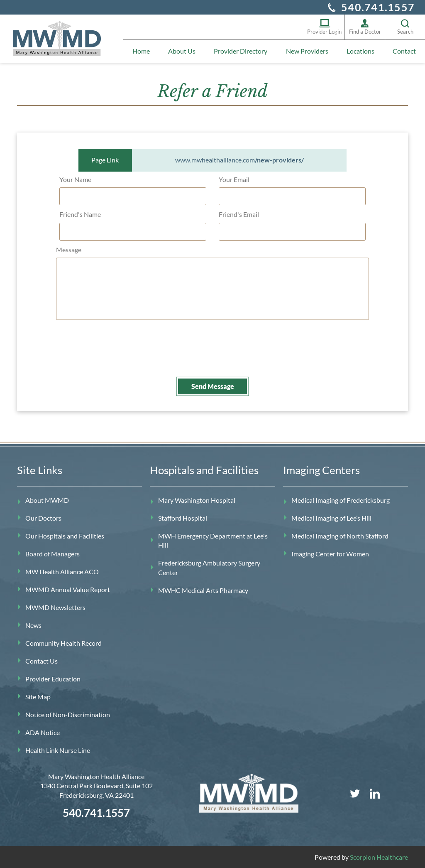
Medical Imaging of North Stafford (340, 535)
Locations (360, 51)
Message (69, 249)
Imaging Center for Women (330, 553)
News (33, 624)
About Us (182, 51)
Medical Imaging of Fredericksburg (341, 499)
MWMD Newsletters (55, 606)
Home (141, 51)
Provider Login (324, 27)
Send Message (213, 385)
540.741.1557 (378, 7)
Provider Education (53, 678)
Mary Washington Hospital (197, 499)
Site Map (38, 696)
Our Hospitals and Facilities (65, 535)
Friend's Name (80, 214)
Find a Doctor (365, 27)
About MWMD (47, 499)
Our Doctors (43, 517)
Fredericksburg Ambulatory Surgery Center (209, 567)
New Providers (307, 51)
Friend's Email (239, 214)
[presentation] (126, 355)
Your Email (234, 178)
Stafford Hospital (183, 517)
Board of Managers (53, 553)
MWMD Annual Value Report (68, 589)
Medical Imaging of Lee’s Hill (331, 517)
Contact (404, 51)
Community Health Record (64, 642)
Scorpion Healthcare (379, 856)
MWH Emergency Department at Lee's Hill (213, 540)
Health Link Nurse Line (58, 749)
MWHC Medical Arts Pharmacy (203, 589)
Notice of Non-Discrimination (68, 714)
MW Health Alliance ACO (62, 571)
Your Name (75, 178)
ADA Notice (43, 732)
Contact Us (42, 660)
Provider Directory (241, 51)
